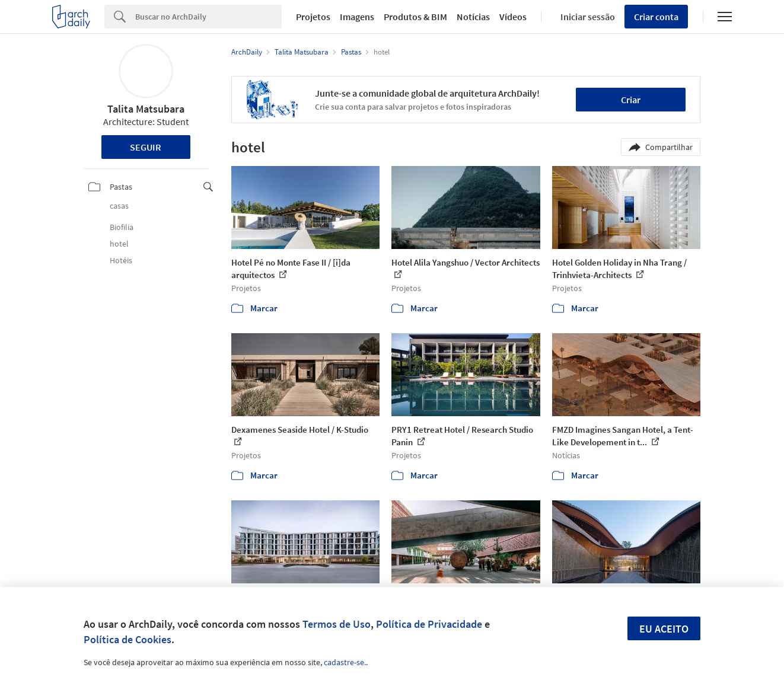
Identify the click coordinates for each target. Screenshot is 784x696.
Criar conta (656, 17)
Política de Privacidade (429, 624)
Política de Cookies (128, 639)
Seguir (146, 147)
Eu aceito (664, 629)
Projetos (313, 17)
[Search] (208, 17)
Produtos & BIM (415, 17)
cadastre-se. (345, 662)
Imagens (357, 17)
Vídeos (513, 17)
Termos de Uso (337, 624)
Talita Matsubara (146, 109)
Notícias (473, 17)
